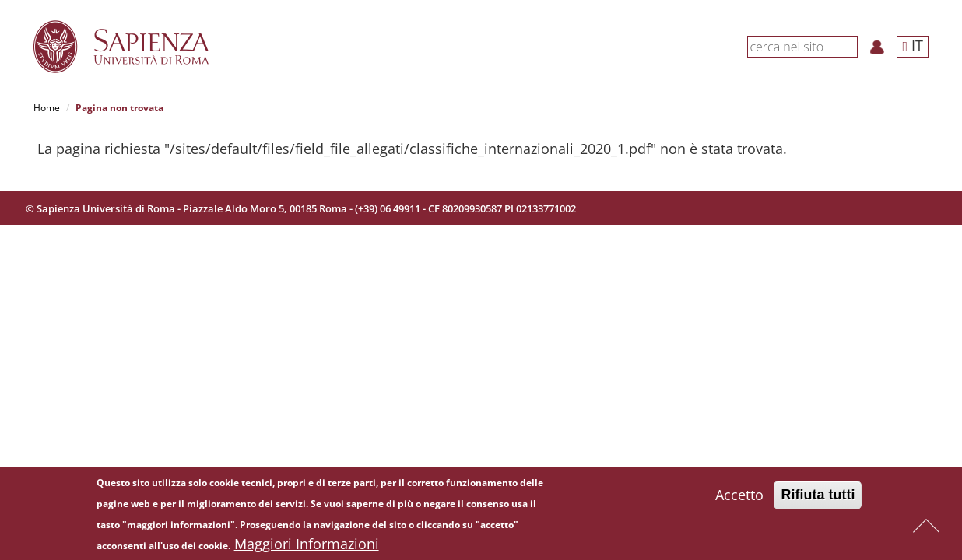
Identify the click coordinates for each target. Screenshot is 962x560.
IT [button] (913, 45)
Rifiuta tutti (818, 497)
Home (47, 108)
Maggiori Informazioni (307, 546)
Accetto (739, 497)
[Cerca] (849, 46)
